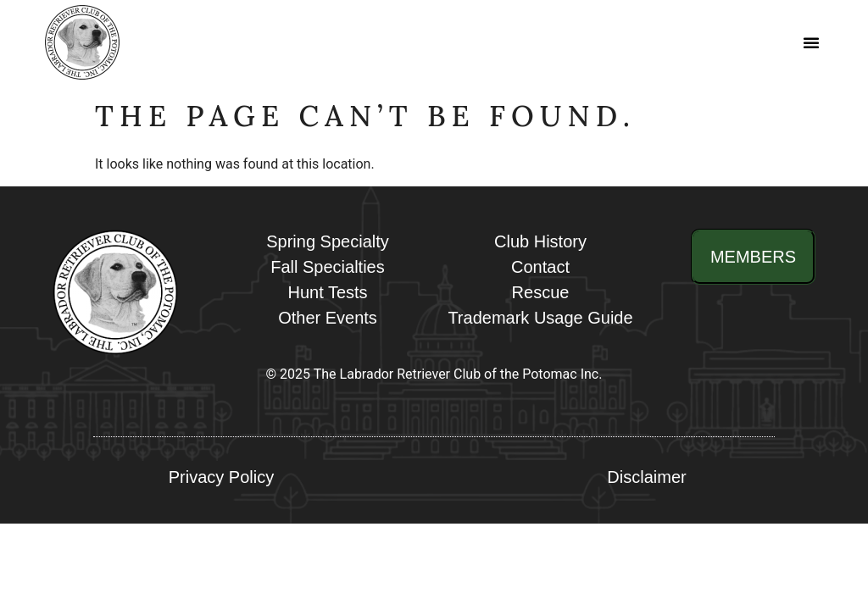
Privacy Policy (221, 477)
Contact (540, 267)
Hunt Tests (327, 292)
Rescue (541, 292)
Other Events (328, 318)
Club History (540, 241)
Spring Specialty (328, 241)
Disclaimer (646, 477)
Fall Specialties (328, 267)
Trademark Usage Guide (540, 318)
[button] (812, 42)
